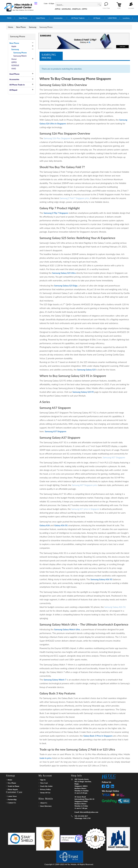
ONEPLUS (76, 9)
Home (11, 27)
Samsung (33, 27)
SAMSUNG (66, 9)
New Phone (21, 27)
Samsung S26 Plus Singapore (57, 138)
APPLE (58, 9)
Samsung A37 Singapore (114, 457)
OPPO (84, 9)
